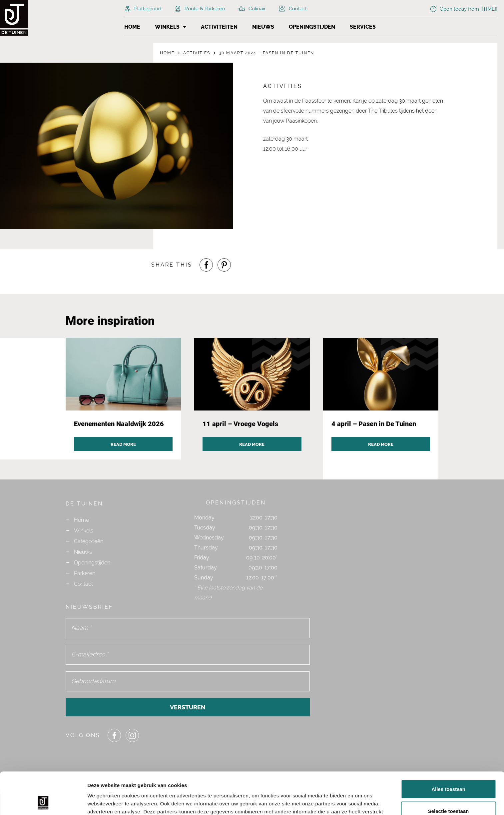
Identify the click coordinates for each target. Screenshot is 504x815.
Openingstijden (312, 27)
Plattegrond (143, 9)
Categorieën (89, 541)
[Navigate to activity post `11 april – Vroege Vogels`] (252, 399)
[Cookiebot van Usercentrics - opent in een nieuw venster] (43, 802)
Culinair (252, 9)
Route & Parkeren (200, 9)
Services (363, 27)
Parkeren (85, 573)
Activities (197, 53)
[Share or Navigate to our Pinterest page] (224, 265)
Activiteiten (219, 27)
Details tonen (360, 802)
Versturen (188, 707)
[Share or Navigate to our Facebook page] (206, 265)
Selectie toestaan (449, 772)
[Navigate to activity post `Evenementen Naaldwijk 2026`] (123, 399)
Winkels (167, 27)
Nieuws (263, 27)
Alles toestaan (448, 750)
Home (132, 27)
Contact (293, 9)
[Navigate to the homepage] (27, 18)
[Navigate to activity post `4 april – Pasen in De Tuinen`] (381, 399)
